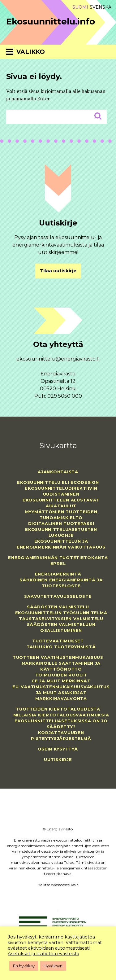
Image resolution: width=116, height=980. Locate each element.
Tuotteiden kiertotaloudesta (58, 709)
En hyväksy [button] (24, 966)
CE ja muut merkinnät (61, 681)
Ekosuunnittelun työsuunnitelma (61, 613)
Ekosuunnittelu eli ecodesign (58, 482)
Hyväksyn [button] (53, 966)
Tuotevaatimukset (58, 641)
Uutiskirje (58, 759)
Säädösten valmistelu (58, 607)
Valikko (31, 52)
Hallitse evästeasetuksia (58, 885)
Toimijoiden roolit (61, 675)
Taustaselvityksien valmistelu (61, 619)
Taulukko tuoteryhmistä (61, 647)
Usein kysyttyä (58, 749)
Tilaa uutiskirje (58, 271)
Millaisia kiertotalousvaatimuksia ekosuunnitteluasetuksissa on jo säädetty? (61, 721)
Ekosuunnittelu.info (51, 21)
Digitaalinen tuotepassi (61, 523)
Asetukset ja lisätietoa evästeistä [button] (43, 954)
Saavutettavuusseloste (58, 596)
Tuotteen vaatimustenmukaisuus (58, 657)
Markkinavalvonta (61, 698)
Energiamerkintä (58, 574)
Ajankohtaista (58, 472)
